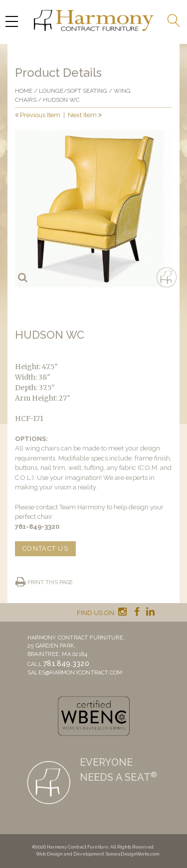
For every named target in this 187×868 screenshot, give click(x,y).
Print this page (50, 582)
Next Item (82, 115)
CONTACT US (45, 548)
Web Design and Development (70, 854)
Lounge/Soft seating (73, 91)
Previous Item (40, 115)
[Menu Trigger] (11, 21)
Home (24, 91)
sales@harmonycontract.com (75, 673)
